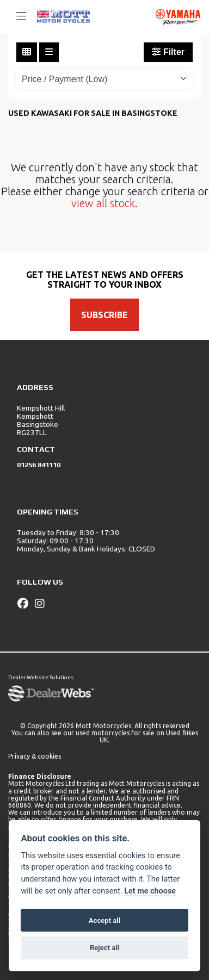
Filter (168, 52)
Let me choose (150, 891)
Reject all (104, 948)
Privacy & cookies (35, 756)
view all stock (103, 203)
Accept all (104, 920)
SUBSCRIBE (104, 315)
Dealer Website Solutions (41, 677)
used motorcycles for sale (115, 733)
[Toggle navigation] (16, 17)
